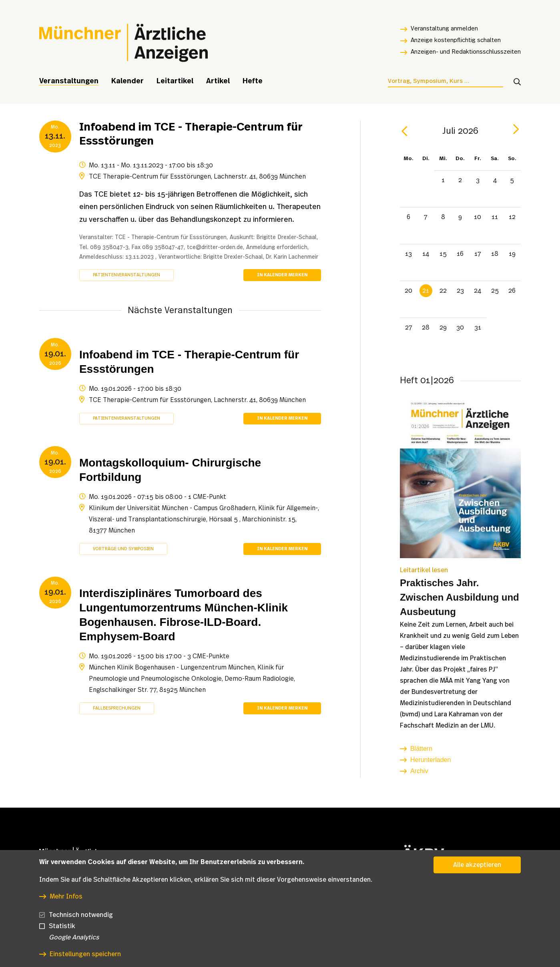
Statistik (62, 937)
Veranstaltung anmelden (444, 29)
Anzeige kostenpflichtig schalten (456, 40)
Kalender (127, 81)
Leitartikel (175, 81)
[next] (516, 129)
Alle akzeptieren (477, 876)
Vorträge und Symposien (123, 549)
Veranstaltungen (69, 81)
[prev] (405, 131)
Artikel (218, 81)
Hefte (253, 81)
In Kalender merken (282, 275)
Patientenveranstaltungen (126, 275)
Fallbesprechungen (117, 708)
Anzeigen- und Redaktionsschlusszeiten (466, 52)
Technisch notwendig (81, 926)
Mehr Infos (66, 907)
